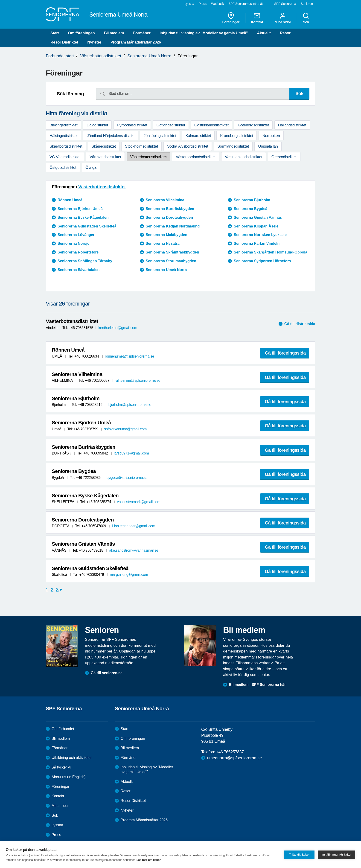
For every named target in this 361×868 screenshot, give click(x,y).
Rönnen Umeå (70, 200)
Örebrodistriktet (284, 157)
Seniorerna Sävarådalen (79, 270)
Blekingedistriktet (63, 125)
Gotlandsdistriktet (171, 125)
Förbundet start (60, 56)
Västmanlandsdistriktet (244, 157)
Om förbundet (63, 729)
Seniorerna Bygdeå (250, 209)
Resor (285, 33)
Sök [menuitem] (306, 18)
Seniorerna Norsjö (74, 243)
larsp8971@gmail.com (131, 453)
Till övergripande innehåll (0, 0)
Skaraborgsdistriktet (66, 146)
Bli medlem (114, 33)
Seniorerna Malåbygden (167, 235)
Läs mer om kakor (149, 860)
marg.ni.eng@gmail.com (129, 575)
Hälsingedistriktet (64, 136)
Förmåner (142, 33)
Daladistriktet (97, 125)
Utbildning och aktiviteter (72, 758)
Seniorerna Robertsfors (78, 252)
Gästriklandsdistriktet (211, 125)
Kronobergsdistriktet (237, 136)
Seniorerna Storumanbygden (171, 261)
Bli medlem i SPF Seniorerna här (257, 685)
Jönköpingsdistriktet (160, 136)
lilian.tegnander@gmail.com (133, 526)
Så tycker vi (61, 767)
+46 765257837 (230, 752)
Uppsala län (268, 146)
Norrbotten (271, 136)
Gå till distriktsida (300, 324)
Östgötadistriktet (63, 167)
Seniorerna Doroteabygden (169, 217)
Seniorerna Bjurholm (252, 200)
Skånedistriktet (104, 146)
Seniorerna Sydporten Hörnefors (262, 261)
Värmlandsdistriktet (105, 157)
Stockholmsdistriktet (141, 146)
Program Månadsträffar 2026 (136, 42)
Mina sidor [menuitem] (283, 18)
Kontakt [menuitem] (257, 18)
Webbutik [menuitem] (217, 4)
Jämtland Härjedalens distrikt (111, 136)
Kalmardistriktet (198, 136)
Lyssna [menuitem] (189, 4)
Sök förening (70, 94)
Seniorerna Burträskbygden (170, 209)
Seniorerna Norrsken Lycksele (260, 235)
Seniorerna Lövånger (76, 235)
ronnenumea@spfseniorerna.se (130, 356)
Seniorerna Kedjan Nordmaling (173, 226)
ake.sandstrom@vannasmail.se (134, 550)
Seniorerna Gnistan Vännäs (258, 217)
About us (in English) (69, 777)
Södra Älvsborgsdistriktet (188, 146)
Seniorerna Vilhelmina (165, 200)
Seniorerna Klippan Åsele (256, 226)
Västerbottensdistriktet (101, 56)
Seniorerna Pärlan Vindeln (257, 243)
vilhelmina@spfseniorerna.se (138, 380)
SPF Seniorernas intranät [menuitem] (246, 4)
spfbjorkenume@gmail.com (125, 429)
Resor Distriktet (64, 42)
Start (55, 33)
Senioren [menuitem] (307, 4)
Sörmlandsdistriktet (233, 146)
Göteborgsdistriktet (253, 125)
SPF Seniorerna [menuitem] (285, 4)
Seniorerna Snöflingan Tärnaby (85, 261)
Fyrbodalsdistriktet (132, 125)
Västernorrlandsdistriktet (196, 157)
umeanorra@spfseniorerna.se (234, 758)
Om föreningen (82, 33)
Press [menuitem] (203, 4)
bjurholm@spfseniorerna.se (130, 405)
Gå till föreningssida (285, 353)
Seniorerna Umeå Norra (149, 56)
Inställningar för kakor (336, 855)
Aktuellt (264, 33)
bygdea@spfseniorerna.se (127, 478)
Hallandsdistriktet (292, 125)
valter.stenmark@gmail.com (139, 502)
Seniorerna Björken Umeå (80, 209)
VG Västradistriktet (65, 157)
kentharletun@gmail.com (118, 328)
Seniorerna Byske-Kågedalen (83, 217)
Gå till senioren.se (107, 673)
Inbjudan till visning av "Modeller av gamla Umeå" (204, 33)
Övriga (91, 167)
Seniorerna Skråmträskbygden (172, 252)
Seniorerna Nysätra (163, 243)
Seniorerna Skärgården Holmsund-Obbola (270, 252)
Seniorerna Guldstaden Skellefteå (87, 226)
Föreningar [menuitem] (231, 18)
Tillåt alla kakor (299, 855)
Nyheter (94, 42)
